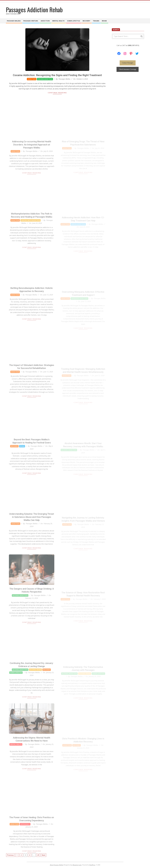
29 (38, 855)
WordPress (92, 865)
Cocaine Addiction (45, 79)
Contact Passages (128, 63)
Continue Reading (57, 93)
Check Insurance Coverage (128, 69)
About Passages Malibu (56, 865)
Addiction (32, 79)
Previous (10, 855)
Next (43, 855)
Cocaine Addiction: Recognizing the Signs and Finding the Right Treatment (57, 75)
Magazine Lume (77, 865)
